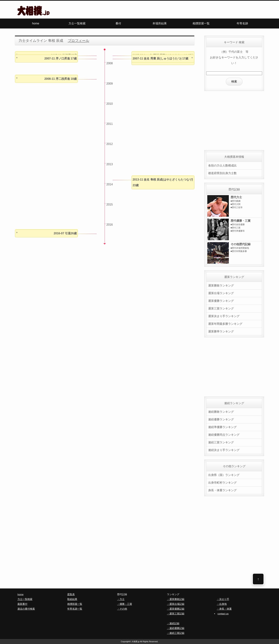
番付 (118, 23)
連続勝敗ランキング (221, 412)
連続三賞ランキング (221, 442)
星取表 (71, 594)
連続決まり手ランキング (224, 450)
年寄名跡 (242, 23)
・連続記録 (173, 623)
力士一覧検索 (77, 23)
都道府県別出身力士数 (222, 173)
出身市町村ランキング (222, 483)
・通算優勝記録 (176, 609)
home (36, 23)
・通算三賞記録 (176, 614)
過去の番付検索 (26, 609)
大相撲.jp (135, 642)
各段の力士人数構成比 (222, 165)
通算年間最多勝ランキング (225, 324)
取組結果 (72, 599)
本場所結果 (160, 23)
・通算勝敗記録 (176, 599)
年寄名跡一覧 (75, 609)
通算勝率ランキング (221, 331)
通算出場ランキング (221, 293)
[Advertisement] (234, 119)
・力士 (121, 599)
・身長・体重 (224, 609)
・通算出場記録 (176, 604)
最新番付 (22, 604)
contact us (223, 614)
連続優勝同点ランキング (224, 435)
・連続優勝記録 (176, 628)
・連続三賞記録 (176, 633)
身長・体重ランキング (222, 490)
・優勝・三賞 (125, 604)
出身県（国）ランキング (224, 475)
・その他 (122, 609)
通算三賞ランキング (221, 308)
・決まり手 (223, 599)
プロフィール (78, 41)
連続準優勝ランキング (222, 427)
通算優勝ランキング (221, 301)
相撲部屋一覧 (201, 23)
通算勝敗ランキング (221, 286)
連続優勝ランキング (221, 419)
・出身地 (222, 604)
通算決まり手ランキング (224, 316)
